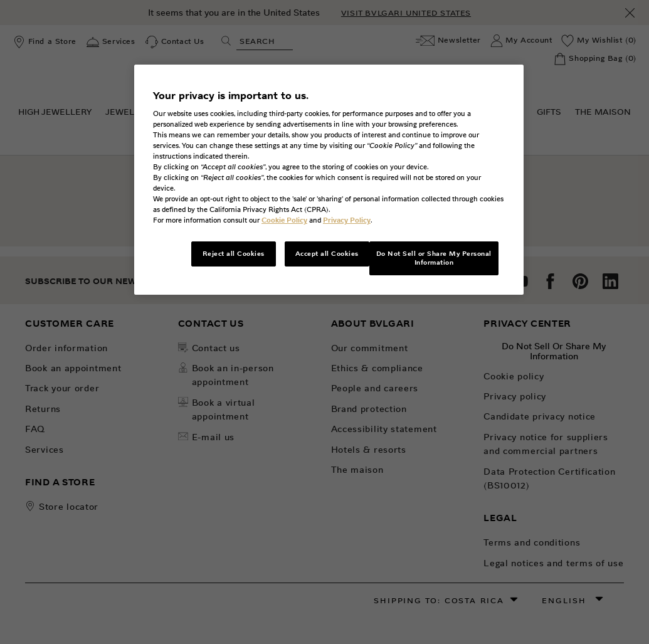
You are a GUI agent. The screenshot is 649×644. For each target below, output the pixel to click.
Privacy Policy (347, 220)
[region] (329, 180)
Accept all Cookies (327, 254)
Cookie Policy (284, 220)
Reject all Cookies (234, 254)
